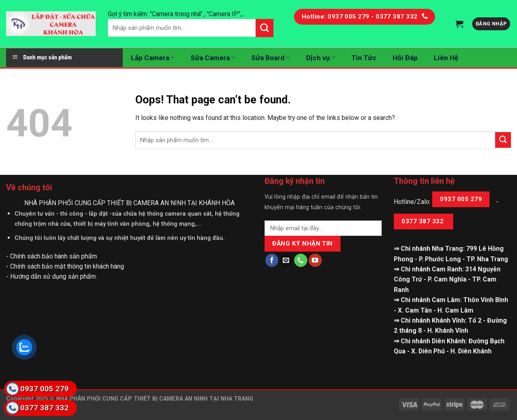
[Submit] (503, 140)
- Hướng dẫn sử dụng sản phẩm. (51, 276)
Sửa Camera (213, 58)
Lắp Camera (153, 58)
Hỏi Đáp (405, 58)
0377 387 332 (423, 221)
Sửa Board (270, 58)
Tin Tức (364, 58)
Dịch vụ (321, 58)
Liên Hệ (446, 58)
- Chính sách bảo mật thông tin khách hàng (65, 266)
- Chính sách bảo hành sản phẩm (51, 256)
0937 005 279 (461, 199)
